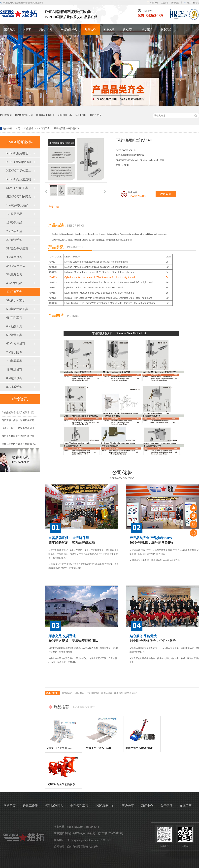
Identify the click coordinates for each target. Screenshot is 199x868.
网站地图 (175, 3)
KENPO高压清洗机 (19, 179)
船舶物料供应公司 (24, 115)
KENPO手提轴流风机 (20, 171)
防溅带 (27, 29)
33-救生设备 (14, 257)
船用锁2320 (67, 693)
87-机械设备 (14, 387)
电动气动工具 (79, 806)
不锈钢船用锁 (93, 693)
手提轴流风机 (69, 29)
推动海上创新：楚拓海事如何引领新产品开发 (25, 429)
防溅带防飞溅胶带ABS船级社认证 (106, 748)
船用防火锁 (107, 693)
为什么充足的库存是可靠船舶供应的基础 (23, 445)
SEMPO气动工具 (17, 188)
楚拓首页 (9, 29)
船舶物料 (90, 29)
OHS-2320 (79, 693)
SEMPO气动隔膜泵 (19, 197)
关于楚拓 (147, 29)
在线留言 (165, 3)
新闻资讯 (128, 29)
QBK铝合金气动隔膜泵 (62, 784)
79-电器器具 (14, 361)
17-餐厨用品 (14, 214)
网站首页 (10, 806)
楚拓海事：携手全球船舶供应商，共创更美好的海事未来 (31, 421)
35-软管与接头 (16, 266)
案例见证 (109, 29)
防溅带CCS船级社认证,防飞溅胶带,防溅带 (71, 748)
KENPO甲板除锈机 (19, 162)
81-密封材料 (14, 370)
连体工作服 (30, 806)
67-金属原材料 (16, 344)
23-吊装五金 (14, 231)
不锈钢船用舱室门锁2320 (67, 128)
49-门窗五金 (44, 128)
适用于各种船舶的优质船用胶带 (18, 437)
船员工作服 (46, 29)
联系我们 (166, 29)
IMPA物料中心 (105, 806)
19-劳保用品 (14, 223)
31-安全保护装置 (17, 248)
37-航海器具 (14, 274)
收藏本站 (154, 3)
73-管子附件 (14, 352)
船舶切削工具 (65, 115)
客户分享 (128, 806)
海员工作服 (81, 115)
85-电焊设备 (14, 378)
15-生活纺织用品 (17, 205)
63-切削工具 (14, 326)
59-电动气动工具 (17, 309)
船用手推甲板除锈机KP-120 (141, 748)
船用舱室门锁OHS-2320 (125, 693)
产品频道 (29, 128)
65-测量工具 (14, 335)
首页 (18, 128)
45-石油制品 (14, 283)
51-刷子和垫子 (16, 300)
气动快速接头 (54, 806)
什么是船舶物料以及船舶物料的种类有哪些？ (25, 414)
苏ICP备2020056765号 (111, 833)
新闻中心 (147, 806)
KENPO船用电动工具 (20, 153)
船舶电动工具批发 (45, 115)
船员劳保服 (95, 115)
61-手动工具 (14, 318)
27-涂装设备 (14, 240)
